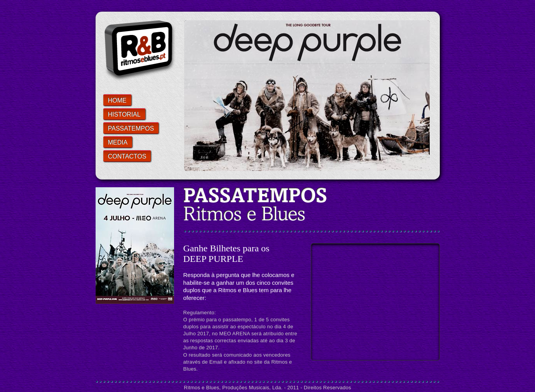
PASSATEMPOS (131, 128)
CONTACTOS (127, 156)
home (117, 100)
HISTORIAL (124, 114)
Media (118, 142)
